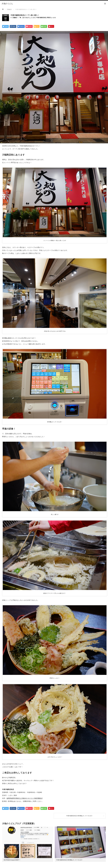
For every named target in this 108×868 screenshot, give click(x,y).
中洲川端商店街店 (41, 18)
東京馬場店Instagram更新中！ (12, 860)
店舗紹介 (15, 18)
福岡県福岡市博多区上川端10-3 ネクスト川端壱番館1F (25, 798)
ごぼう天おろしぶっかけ (29, 18)
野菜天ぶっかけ (51, 18)
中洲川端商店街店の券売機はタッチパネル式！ (80, 816)
